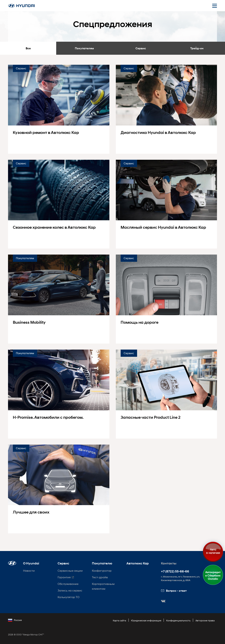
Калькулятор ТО (69, 597)
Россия (15, 620)
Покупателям (84, 48)
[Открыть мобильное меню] (215, 6)
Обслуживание (68, 584)
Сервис (141, 48)
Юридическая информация (146, 620)
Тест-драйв (100, 577)
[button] (12, 563)
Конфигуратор (102, 571)
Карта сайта (119, 620)
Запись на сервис (70, 590)
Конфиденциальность (178, 620)
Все (28, 48)
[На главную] (21, 6)
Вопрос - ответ (174, 591)
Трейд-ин (197, 48)
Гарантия (64, 577)
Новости (29, 571)
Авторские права (205, 620)
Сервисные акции (70, 571)
